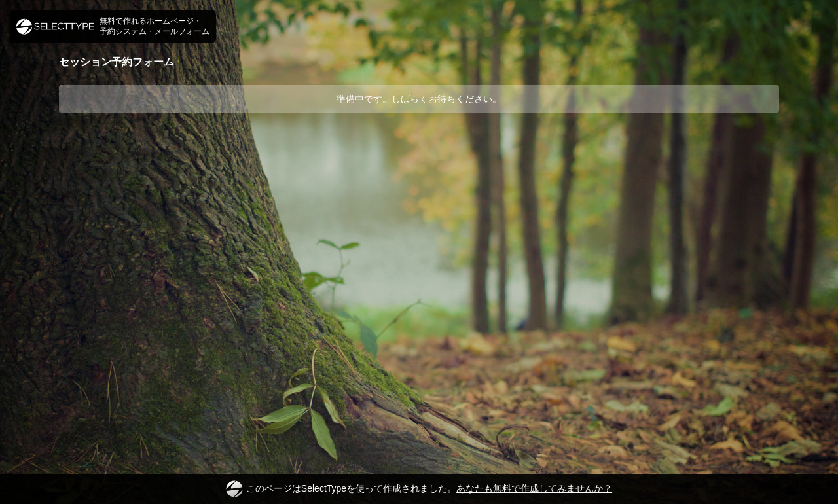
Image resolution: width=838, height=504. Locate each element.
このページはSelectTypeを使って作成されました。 (419, 489)
